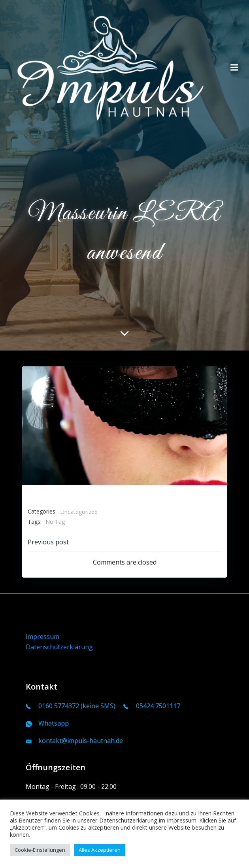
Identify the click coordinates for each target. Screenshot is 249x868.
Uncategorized (79, 512)
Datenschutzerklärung (59, 647)
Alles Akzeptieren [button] (100, 850)
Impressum (42, 637)
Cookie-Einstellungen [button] (40, 850)
